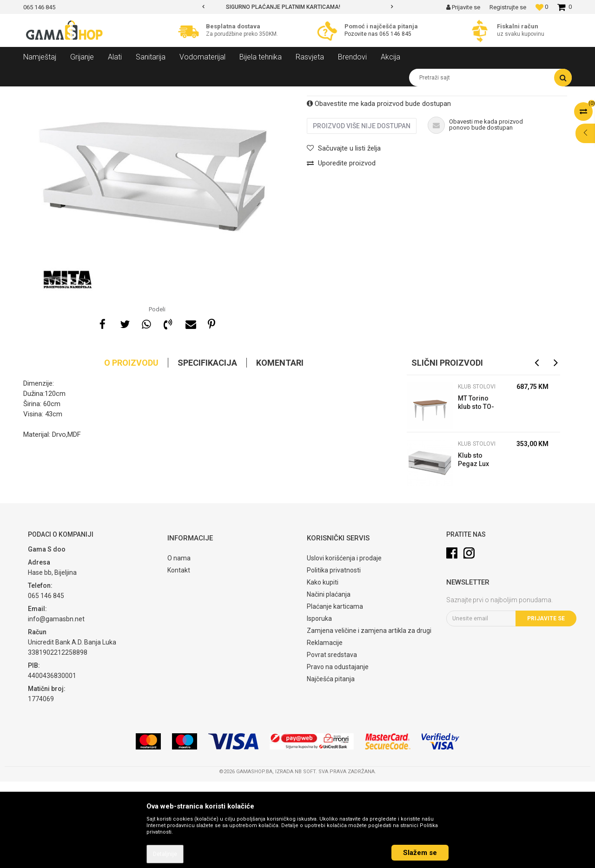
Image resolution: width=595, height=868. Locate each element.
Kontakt (179, 657)
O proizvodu (131, 449)
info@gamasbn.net (56, 705)
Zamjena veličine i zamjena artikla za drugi (369, 717)
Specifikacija (207, 449)
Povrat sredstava (332, 741)
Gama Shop (38, 93)
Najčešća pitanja (331, 765)
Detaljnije (165, 854)
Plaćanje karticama (335, 693)
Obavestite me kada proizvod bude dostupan (379, 190)
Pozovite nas (362, 34)
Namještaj (108, 93)
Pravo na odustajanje (338, 753)
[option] (297, 7)
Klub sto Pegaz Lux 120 (473, 547)
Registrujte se (508, 7)
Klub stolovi (186, 93)
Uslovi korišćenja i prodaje (344, 644)
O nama (179, 644)
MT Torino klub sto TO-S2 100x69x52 (479, 490)
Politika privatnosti (334, 657)
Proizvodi (74, 93)
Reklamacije (325, 729)
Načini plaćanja (329, 681)
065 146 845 (395, 34)
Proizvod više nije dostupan (362, 212)
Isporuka (319, 705)
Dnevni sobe (146, 93)
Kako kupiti (323, 669)
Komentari (280, 449)
